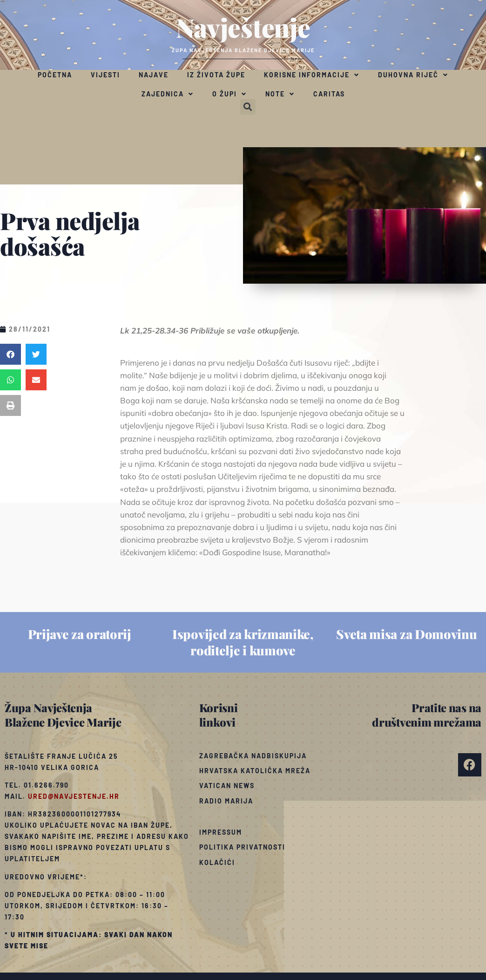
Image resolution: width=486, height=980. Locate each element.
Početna (55, 75)
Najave (154, 75)
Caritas (329, 94)
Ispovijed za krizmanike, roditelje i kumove (243, 642)
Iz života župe (216, 75)
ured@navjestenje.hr (74, 796)
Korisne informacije (312, 75)
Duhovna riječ (413, 75)
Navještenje (243, 27)
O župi (229, 94)
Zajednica (168, 94)
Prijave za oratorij (80, 634)
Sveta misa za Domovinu (406, 634)
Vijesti (105, 75)
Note (280, 94)
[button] (248, 107)
